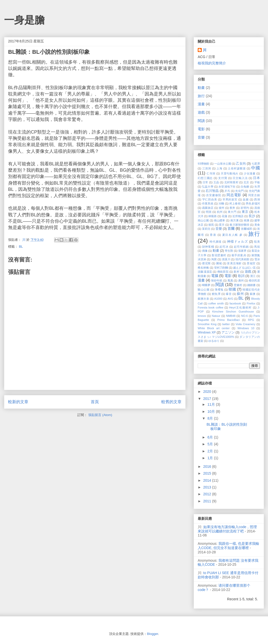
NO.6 (244, 316)
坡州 (222, 208)
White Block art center (214, 328)
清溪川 (226, 259)
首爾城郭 (247, 229)
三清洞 (207, 168)
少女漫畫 (250, 173)
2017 (208, 399)
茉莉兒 (206, 229)
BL (21, 247)
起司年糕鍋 (241, 247)
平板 (257, 182)
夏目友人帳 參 (232, 235)
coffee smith (216, 303)
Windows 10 (246, 328)
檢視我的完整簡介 (212, 63)
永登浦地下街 (227, 187)
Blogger (152, 634)
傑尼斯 (206, 263)
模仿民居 (254, 280)
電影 (201, 129)
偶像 (205, 251)
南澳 (247, 220)
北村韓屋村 (231, 182)
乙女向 (241, 164)
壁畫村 (238, 285)
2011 (208, 501)
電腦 (215, 276)
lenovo (202, 316)
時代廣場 (216, 242)
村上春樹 (235, 203)
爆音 (229, 294)
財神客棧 (208, 247)
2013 (208, 487)
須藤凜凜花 (205, 272)
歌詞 (241, 276)
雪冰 (257, 259)
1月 (211, 458)
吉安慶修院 (214, 195)
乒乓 (227, 191)
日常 (205, 182)
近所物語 (238, 216)
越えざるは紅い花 (244, 268)
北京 (246, 182)
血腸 (246, 199)
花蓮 (225, 216)
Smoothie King (207, 324)
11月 (211, 404)
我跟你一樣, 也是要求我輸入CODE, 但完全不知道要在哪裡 (229, 546)
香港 (213, 235)
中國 (255, 168)
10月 (211, 411)
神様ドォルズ (238, 242)
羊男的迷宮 (230, 199)
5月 (211, 444)
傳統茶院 (223, 272)
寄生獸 (229, 251)
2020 (208, 392)
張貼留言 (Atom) (100, 415)
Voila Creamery (245, 324)
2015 (208, 473)
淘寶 (214, 259)
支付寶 (223, 178)
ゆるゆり (214, 341)
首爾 (231, 228)
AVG (230, 299)
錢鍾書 (251, 285)
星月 (222, 225)
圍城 (219, 263)
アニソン (228, 332)
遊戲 (201, 112)
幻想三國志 (205, 178)
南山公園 (203, 220)
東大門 (232, 212)
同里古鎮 (254, 195)
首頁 (95, 402)
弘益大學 (208, 187)
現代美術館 (242, 259)
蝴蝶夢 (206, 285)
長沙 (252, 216)
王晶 (216, 182)
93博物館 (204, 164)
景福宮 (251, 263)
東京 (245, 212)
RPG (251, 320)
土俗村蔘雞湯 (237, 168)
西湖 (257, 199)
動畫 (201, 88)
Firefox (251, 303)
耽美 (257, 242)
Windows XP (207, 332)
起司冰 (224, 247)
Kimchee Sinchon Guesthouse (233, 312)
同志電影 (234, 195)
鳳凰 (230, 280)
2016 (208, 467)
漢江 (253, 276)
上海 (219, 168)
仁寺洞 (211, 173)
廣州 (241, 280)
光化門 (239, 191)
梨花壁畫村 (219, 255)
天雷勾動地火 (230, 173)
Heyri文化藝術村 (240, 307)
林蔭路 (213, 216)
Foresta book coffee (211, 307)
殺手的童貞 (239, 255)
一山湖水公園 (222, 164)
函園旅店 (208, 208)
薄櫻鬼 (219, 290)
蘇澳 (253, 294)
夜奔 (232, 208)
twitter (226, 324)
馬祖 (257, 247)
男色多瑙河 (253, 203)
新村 (237, 272)
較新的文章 (18, 402)
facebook (235, 303)
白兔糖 (245, 187)
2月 (211, 451)
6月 (211, 437)
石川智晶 (212, 191)
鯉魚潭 (216, 294)
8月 (211, 418)
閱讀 (201, 121)
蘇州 (240, 294)
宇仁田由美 (210, 199)
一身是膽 (24, 20)
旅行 (201, 96)
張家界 (242, 251)
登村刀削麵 (221, 268)
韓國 (232, 289)
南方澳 (234, 220)
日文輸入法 (240, 178)
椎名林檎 (203, 268)
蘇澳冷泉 (203, 299)
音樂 (201, 137)
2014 (208, 480)
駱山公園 (204, 290)
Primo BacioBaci (228, 320)
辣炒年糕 (217, 280)
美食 (257, 225)
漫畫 (201, 104)
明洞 (209, 212)
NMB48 (231, 316)
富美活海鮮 (234, 263)
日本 (256, 178)
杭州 (220, 212)
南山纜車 (219, 220)
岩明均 (245, 208)
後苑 (211, 225)
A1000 (218, 299)
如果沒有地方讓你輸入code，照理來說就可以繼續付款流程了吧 (227, 529)
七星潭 (256, 164)
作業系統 (208, 203)
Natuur (216, 316)
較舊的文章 (171, 402)
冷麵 (221, 203)
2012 (208, 494)
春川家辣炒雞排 (239, 225)
